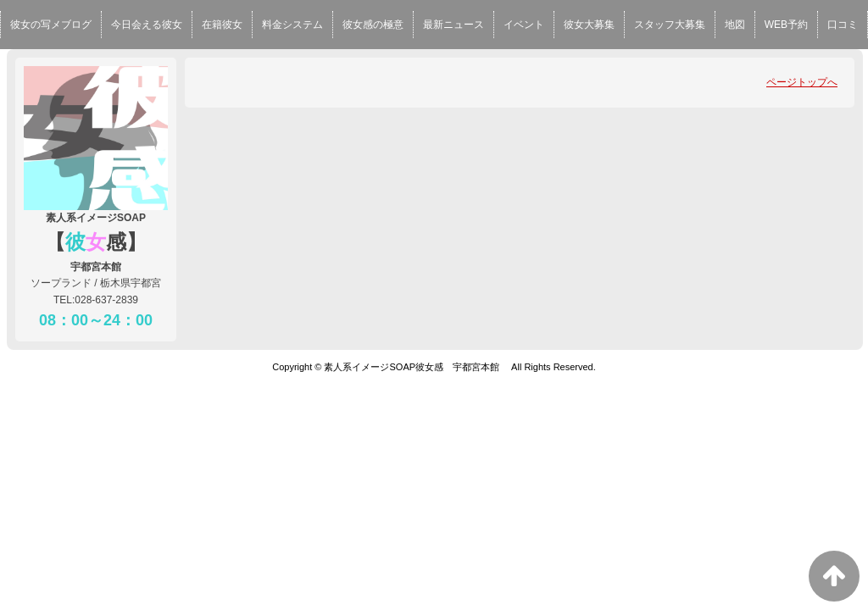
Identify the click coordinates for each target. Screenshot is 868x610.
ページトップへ (802, 82)
